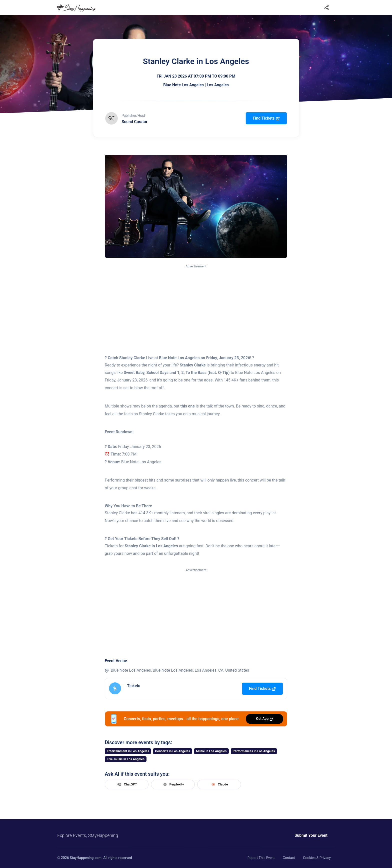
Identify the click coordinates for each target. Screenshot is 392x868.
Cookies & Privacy (317, 858)
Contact (289, 858)
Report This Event (261, 858)
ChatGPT (126, 784)
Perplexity (173, 784)
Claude (219, 784)
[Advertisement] (196, 307)
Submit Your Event (311, 835)
